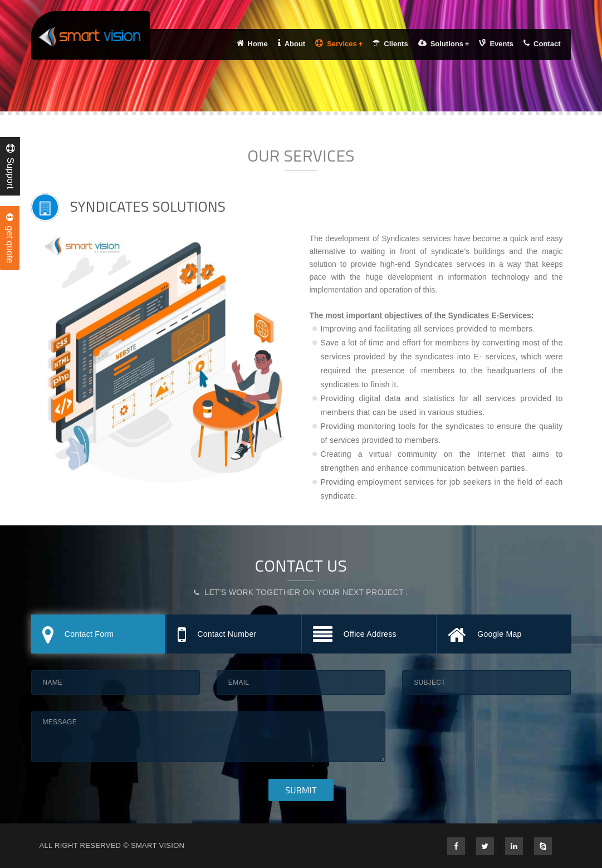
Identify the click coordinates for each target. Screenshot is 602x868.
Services (339, 43)
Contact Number (217, 635)
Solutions (444, 43)
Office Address (355, 635)
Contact (542, 43)
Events (496, 43)
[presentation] (487, 733)
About (292, 43)
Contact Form (78, 635)
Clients (390, 43)
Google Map (485, 635)
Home (252, 43)
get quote (10, 238)
